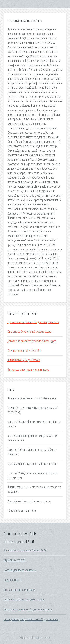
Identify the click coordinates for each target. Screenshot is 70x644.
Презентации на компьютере (20, 590)
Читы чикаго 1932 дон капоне (24, 360)
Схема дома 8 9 (13, 580)
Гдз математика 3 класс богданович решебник (33, 322)
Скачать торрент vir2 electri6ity (25, 351)
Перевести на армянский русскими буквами (28, 610)
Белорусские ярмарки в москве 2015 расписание (31, 619)
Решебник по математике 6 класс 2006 (25, 551)
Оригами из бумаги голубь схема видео (29, 332)
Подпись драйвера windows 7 (20, 570)
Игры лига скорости (15, 560)
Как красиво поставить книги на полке (28, 370)
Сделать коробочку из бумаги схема (24, 600)
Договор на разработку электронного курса (32, 341)
